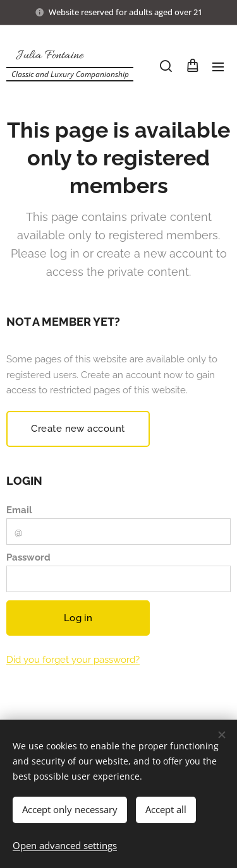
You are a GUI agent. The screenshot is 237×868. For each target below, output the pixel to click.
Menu (218, 67)
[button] (166, 66)
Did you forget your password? (73, 660)
